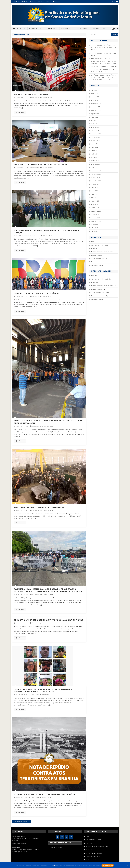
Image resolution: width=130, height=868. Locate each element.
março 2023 (95, 201)
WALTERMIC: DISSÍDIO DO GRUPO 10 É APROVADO (39, 507)
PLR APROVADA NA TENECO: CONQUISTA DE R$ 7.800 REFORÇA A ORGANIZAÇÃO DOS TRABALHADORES (104, 61)
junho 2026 (95, 90)
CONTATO (105, 29)
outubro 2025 (95, 107)
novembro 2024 (96, 137)
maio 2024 (95, 154)
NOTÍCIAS (32, 29)
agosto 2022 (95, 225)
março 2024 (95, 161)
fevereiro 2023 (96, 204)
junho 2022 (95, 231)
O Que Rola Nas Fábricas (99, 258)
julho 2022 (94, 228)
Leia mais (20, 112)
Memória (94, 248)
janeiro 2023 (95, 208)
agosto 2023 (95, 184)
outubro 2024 (96, 141)
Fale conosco (41, 2)
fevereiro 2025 (96, 127)
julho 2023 (94, 188)
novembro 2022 (96, 214)
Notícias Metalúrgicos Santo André (102, 252)
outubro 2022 (96, 218)
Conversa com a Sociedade (100, 245)
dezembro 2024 (96, 134)
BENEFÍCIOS (52, 29)
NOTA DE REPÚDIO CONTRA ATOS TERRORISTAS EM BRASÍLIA (44, 794)
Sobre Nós (33, 2)
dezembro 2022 (96, 211)
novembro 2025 (96, 104)
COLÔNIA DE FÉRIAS (80, 29)
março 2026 (95, 97)
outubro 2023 (96, 178)
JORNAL (43, 29)
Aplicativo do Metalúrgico (53, 2)
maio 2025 (95, 117)
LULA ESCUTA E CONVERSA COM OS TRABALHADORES (41, 165)
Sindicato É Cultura (97, 265)
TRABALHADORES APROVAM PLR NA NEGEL (104, 54)
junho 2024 (95, 151)
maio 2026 (95, 94)
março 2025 (95, 124)
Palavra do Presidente (98, 262)
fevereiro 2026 (96, 100)
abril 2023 (94, 198)
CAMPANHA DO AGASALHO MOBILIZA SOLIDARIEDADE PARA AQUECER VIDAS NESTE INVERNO (104, 69)
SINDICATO (21, 29)
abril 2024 (94, 157)
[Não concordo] (128, 865)
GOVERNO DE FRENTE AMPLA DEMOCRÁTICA (36, 293)
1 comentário (45, 695)
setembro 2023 (96, 181)
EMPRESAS (65, 29)
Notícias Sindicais (97, 255)
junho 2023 (95, 191)
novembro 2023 (96, 174)
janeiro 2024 (95, 167)
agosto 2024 (95, 144)
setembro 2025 (96, 110)
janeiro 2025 (95, 131)
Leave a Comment (47, 97)
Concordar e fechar (108, 865)
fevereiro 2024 (96, 164)
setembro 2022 (96, 221)
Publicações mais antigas (23, 822)
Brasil (93, 242)
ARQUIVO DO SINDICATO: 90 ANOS (31, 94)
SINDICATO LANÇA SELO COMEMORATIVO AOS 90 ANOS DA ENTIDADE (49, 620)
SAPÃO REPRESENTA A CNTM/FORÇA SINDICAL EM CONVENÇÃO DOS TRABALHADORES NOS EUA (104, 77)
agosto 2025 (95, 114)
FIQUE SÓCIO (94, 29)
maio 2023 (95, 194)
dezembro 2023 (96, 171)
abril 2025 (94, 120)
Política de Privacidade (55, 848)
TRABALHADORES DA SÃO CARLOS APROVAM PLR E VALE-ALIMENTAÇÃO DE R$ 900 (104, 48)
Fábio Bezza (35, 97)
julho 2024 (95, 147)
